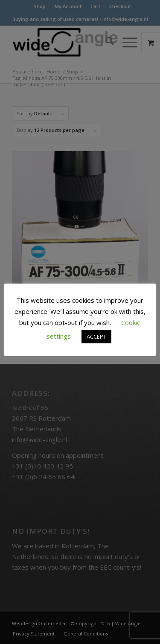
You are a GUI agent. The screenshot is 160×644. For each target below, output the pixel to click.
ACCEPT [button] (96, 337)
